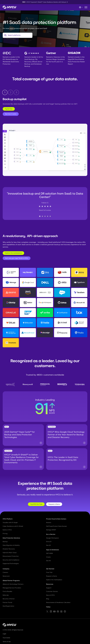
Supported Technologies (11, 564)
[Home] (10, 7)
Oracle (48, 557)
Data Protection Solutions (11, 538)
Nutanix (49, 523)
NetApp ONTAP (51, 530)
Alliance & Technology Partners (13, 585)
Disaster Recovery (9, 549)
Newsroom (6, 576)
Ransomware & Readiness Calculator (58, 603)
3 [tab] (16, 93)
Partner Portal (7, 603)
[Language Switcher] (81, 7)
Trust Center (6, 638)
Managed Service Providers (12, 588)
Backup (5, 542)
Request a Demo (54, 504)
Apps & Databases (53, 550)
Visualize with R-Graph (10, 523)
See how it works (11, 114)
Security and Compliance (11, 560)
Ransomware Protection (11, 557)
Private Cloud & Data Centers (56, 519)
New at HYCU (50, 595)
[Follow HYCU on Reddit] (65, 612)
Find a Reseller (7, 592)
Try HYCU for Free (36, 504)
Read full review (45, 211)
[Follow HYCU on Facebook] (58, 612)
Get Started (50, 569)
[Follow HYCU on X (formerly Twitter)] (47, 612)
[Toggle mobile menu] (86, 7)
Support (49, 588)
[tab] (40, 217)
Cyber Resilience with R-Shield (13, 527)
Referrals (6, 595)
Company (6, 569)
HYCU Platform (8, 519)
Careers (5, 573)
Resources (50, 585)
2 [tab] (11, 93)
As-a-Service (51, 535)
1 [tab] (5, 93)
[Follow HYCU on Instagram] (61, 612)
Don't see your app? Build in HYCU (17, 258)
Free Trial (49, 573)
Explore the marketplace (13, 253)
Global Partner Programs (11, 581)
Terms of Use (7, 642)
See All (48, 546)
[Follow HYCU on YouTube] (54, 612)
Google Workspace (52, 538)
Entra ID (49, 542)
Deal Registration (8, 606)
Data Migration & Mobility (11, 546)
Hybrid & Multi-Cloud (10, 553)
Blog (48, 599)
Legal (4, 634)
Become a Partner (9, 599)
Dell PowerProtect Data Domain (57, 527)
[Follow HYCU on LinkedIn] (51, 612)
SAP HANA (50, 554)
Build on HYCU (7, 530)
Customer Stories (52, 592)
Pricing (5, 534)
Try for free (9, 109)
